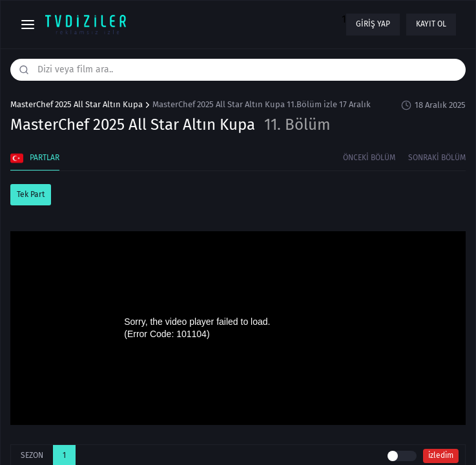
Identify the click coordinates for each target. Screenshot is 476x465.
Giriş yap (373, 24)
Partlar (35, 158)
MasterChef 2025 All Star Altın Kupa (77, 105)
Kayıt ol (431, 24)
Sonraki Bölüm (437, 158)
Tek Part (31, 194)
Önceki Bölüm (369, 158)
